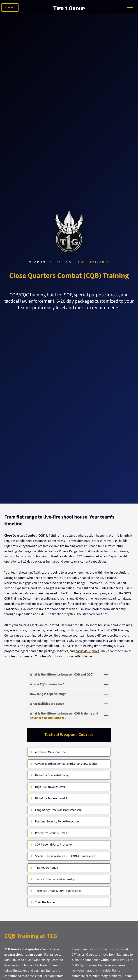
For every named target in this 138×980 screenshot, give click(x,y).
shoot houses (37, 556)
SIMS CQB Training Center (43, 960)
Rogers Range (68, 551)
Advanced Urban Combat (47, 718)
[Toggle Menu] (131, 7)
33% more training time (84, 646)
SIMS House (108, 578)
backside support (87, 651)
